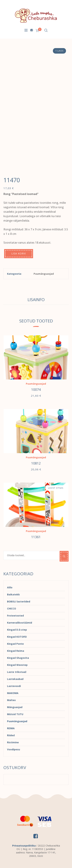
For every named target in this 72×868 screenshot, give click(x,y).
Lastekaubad (15, 679)
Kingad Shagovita (18, 658)
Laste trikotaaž (17, 672)
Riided (11, 735)
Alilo (10, 587)
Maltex (11, 700)
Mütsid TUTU (15, 714)
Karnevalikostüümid (20, 623)
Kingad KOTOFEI (17, 637)
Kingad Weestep (17, 665)
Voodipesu (14, 749)
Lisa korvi (19, 253)
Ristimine (13, 742)
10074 (36, 390)
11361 (36, 537)
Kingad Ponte (15, 644)
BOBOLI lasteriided (19, 601)
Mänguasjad (15, 707)
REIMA (11, 728)
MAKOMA (13, 693)
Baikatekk (13, 594)
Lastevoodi (14, 686)
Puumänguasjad (44, 274)
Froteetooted (15, 616)
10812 (36, 463)
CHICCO (12, 609)
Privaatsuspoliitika (24, 846)
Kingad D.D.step (17, 630)
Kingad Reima (16, 651)
